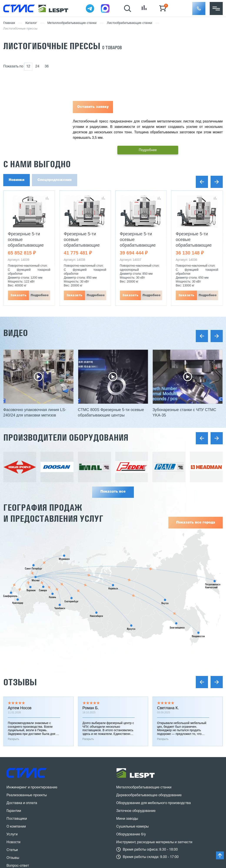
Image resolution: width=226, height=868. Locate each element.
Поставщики (17, 819)
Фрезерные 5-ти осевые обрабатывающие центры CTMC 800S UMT (84, 245)
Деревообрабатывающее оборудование (149, 795)
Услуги (12, 835)
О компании (16, 827)
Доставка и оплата (22, 803)
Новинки (17, 180)
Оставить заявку (93, 107)
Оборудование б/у (131, 835)
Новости (13, 842)
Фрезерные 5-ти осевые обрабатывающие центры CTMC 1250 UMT (27, 245)
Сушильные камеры (132, 827)
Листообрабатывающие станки (130, 23)
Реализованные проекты (27, 795)
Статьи (12, 850)
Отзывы (20, 682)
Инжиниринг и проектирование (32, 788)
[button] (199, 8)
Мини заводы (127, 819)
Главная (9, 23)
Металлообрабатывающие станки (72, 23)
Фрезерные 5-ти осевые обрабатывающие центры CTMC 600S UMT (196, 245)
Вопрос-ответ (18, 866)
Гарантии (14, 811)
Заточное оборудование (136, 811)
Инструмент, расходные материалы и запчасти (154, 842)
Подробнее (40, 295)
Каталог (31, 23)
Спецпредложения (55, 180)
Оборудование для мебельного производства (154, 803)
